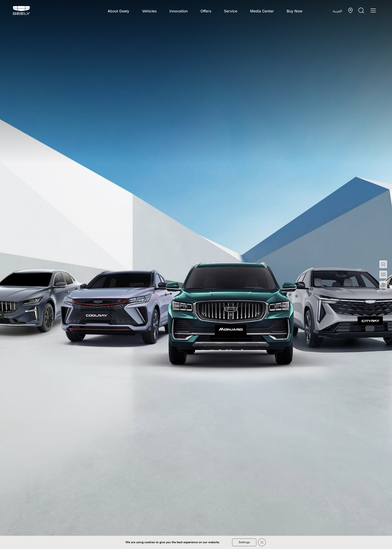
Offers (206, 11)
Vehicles (149, 11)
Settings (244, 542)
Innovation (179, 11)
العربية (337, 11)
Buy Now (295, 11)
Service (231, 11)
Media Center (262, 11)
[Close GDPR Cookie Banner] (262, 542)
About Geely (118, 11)
